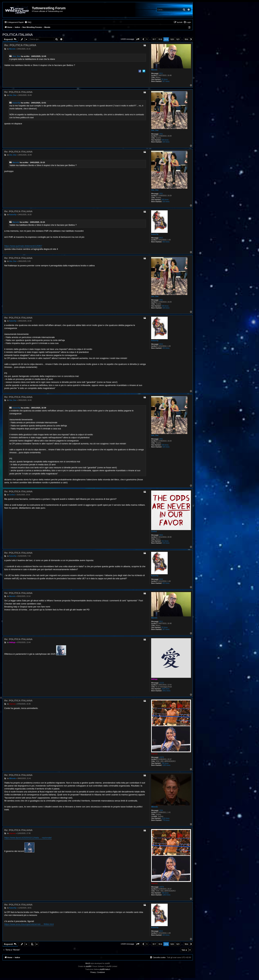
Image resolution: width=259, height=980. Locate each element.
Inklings (154, 679)
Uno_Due (16, 56)
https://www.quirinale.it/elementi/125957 (23, 246)
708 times (165, 763)
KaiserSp (16, 103)
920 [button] (172, 39)
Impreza (154, 754)
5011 (161, 73)
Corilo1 (154, 531)
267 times (166, 81)
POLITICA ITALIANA (18, 35)
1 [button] (147, 39)
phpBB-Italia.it (105, 969)
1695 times (165, 689)
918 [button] (160, 39)
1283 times (166, 765)
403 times (166, 242)
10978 (162, 757)
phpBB (88, 966)
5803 (161, 535)
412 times (165, 541)
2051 (161, 134)
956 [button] (186, 39)
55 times (165, 79)
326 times (166, 142)
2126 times (165, 818)
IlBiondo (154, 807)
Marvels (154, 70)
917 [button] (154, 39)
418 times (166, 543)
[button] (138, 39)
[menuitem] (28, 22)
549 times (165, 140)
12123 (162, 683)
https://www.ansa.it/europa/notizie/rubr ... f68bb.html (29, 924)
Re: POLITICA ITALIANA (20, 45)
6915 (161, 238)
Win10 (88, 963)
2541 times (166, 691)
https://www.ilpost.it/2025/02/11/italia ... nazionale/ (28, 838)
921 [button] (178, 39)
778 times (166, 820)
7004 (161, 810)
